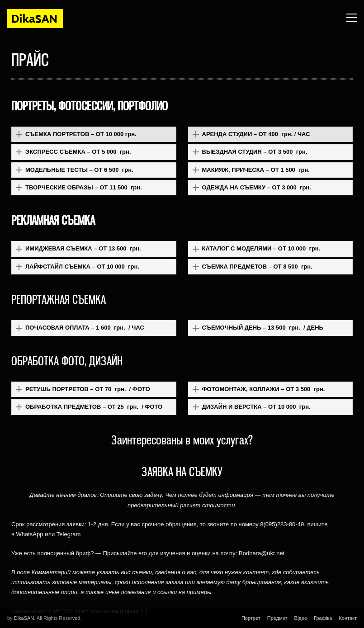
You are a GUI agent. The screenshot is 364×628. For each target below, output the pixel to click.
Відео (301, 618)
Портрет (251, 618)
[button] (94, 134)
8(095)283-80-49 (282, 524)
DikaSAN (24, 618)
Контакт (348, 618)
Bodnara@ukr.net (262, 553)
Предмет (277, 618)
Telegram (69, 534)
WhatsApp (30, 534)
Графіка (323, 618)
